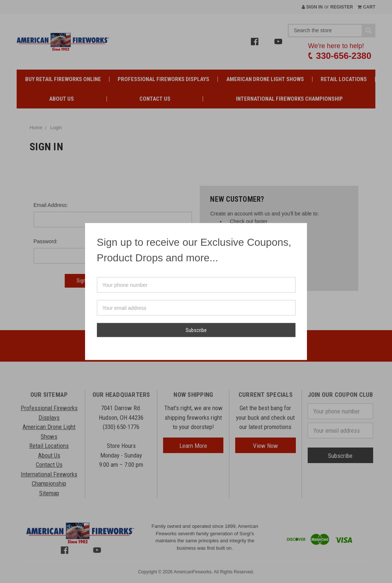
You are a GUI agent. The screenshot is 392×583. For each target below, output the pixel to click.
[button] (301, 229)
